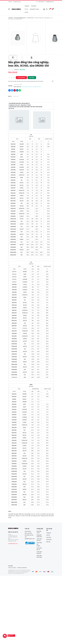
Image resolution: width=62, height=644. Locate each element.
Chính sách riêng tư (12, 568)
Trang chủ (27, 6)
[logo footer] (14, 528)
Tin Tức (26, 9)
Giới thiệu (49, 537)
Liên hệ (26, 12)
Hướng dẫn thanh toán (39, 536)
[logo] (16, 9)
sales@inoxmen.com (50, 2)
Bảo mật (48, 542)
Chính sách (49, 540)
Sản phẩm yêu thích (17, 2)
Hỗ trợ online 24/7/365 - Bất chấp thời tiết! (31, 87)
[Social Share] (9, 90)
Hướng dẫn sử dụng (34, 9)
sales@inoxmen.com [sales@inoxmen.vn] (30, 539)
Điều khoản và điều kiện (22, 568)
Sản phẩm (34, 6)
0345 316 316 (41, 2)
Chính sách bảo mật (39, 540)
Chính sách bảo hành (39, 553)
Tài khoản (10, 2)
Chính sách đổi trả (39, 549)
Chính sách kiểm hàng (39, 556)
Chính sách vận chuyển (39, 544)
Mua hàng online (39, 532)
